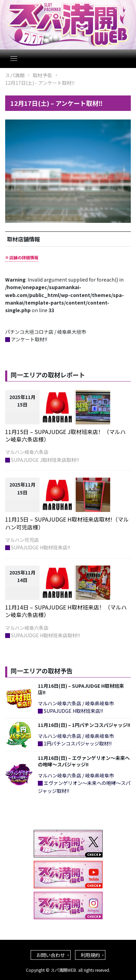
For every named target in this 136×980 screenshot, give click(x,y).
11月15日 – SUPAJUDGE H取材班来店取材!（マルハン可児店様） (67, 523)
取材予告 (42, 75)
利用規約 (90, 955)
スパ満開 (15, 75)
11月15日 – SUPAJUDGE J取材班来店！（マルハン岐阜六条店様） (65, 435)
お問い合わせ (51, 955)
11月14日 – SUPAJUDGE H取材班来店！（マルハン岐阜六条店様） (66, 611)
